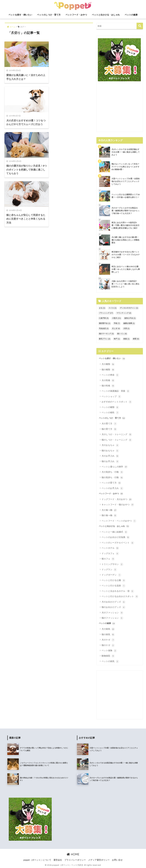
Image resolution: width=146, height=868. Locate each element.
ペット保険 (109, 651)
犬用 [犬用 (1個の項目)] (126, 328)
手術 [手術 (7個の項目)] (117, 323)
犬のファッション (112, 613)
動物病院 (108, 656)
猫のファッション (112, 618)
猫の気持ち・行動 (112, 478)
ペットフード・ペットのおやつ (119, 521)
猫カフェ (108, 559)
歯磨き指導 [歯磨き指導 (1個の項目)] (129, 323)
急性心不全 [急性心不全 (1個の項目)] (130, 318)
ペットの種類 (110, 407)
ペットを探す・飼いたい (20, 15)
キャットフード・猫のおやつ (118, 505)
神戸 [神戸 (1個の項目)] (117, 339)
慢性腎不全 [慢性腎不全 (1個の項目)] (105, 323)
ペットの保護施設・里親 (116, 391)
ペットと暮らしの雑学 (115, 467)
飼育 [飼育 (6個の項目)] (136, 339)
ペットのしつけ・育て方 (49, 15)
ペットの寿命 (110, 375)
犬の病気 (108, 629)
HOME (73, 854)
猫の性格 (108, 386)
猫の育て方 (109, 429)
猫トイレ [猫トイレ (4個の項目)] (122, 334)
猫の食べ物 (109, 516)
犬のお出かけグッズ (113, 602)
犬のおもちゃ (110, 445)
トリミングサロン (112, 564)
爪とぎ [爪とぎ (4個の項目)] (116, 328)
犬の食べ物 (109, 510)
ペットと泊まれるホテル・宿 (118, 591)
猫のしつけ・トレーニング (117, 440)
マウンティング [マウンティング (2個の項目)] (124, 313)
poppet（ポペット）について (37, 860)
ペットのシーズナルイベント (118, 543)
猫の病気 (108, 635)
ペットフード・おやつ (76, 15)
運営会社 (58, 860)
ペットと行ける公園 (113, 580)
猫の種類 (108, 370)
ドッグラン (109, 570)
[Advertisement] (120, 108)
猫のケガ (108, 645)
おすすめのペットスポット (117, 402)
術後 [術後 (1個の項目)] (126, 339)
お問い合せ (117, 860)
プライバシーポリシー (75, 860)
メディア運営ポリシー (99, 860)
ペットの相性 (110, 413)
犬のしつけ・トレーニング (117, 435)
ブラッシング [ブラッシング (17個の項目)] (106, 313)
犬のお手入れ (110, 456)
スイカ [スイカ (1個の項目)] (112, 308)
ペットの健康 (131, 15)
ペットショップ (111, 397)
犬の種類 (108, 364)
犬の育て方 (109, 424)
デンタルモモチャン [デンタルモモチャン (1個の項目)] (129, 308)
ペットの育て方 (111, 483)
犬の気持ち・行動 (112, 472)
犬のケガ (108, 640)
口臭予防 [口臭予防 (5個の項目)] (104, 318)
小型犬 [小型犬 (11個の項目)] (116, 318)
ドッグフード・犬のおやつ (117, 499)
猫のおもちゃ (110, 451)
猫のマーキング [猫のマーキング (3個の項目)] (106, 334)
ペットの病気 (110, 661)
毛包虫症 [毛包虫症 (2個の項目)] (104, 328)
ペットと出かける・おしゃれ (106, 15)
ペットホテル (110, 548)
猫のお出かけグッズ (113, 607)
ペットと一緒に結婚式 (115, 532)
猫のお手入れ (110, 462)
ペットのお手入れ (112, 488)
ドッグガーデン (111, 575)
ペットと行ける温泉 (113, 586)
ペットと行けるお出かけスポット (120, 597)
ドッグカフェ (110, 554)
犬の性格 (108, 380)
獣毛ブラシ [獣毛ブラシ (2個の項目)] (105, 339)
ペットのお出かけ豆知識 (116, 537)
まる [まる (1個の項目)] (102, 308)
